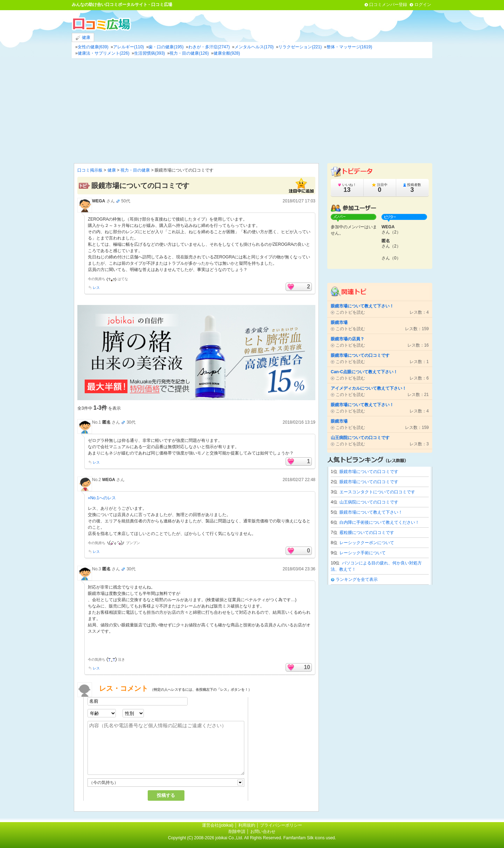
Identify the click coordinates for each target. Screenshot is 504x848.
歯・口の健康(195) (166, 47)
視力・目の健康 (135, 170)
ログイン (423, 5)
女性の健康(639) (93, 47)
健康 (83, 38)
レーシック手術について (363, 553)
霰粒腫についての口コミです (367, 533)
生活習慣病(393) (149, 53)
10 (307, 667)
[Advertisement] (252, 111)
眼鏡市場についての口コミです (369, 472)
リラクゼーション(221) (300, 47)
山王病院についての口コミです (369, 502)
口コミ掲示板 (90, 170)
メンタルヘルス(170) (254, 47)
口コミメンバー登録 (388, 5)
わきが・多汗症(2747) (209, 47)
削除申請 (237, 832)
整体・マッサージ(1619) (349, 47)
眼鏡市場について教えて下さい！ (371, 512)
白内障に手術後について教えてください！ (379, 522)
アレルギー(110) (128, 47)
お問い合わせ (263, 832)
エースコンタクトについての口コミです (377, 492)
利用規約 (247, 825)
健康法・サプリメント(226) (104, 53)
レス (96, 288)
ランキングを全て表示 (357, 579)
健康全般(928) (227, 53)
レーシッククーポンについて (367, 543)
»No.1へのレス (102, 498)
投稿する (166, 795)
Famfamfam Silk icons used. (310, 838)
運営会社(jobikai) (218, 825)
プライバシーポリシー (281, 825)
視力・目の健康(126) (189, 53)
